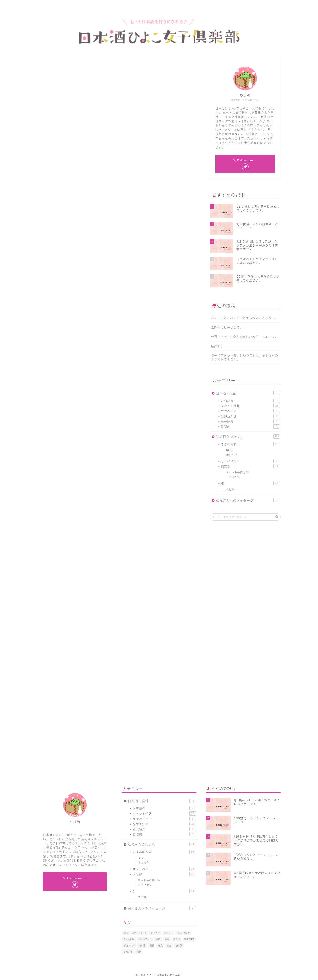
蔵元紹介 (250, 421)
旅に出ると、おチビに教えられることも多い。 (245, 318)
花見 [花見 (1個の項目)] (160, 945)
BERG (230, 450)
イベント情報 (250, 406)
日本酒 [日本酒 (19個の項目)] (142, 945)
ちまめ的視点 (47, 66)
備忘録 (250, 466)
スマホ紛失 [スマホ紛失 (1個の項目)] (129, 939)
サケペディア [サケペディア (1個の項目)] (183, 933)
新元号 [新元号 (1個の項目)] (177, 939)
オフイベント (250, 461)
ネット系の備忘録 (237, 472)
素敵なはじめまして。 (227, 327)
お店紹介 (250, 401)
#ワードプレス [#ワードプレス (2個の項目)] (140, 933)
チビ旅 (230, 489)
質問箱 (250, 426)
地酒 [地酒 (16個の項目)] (167, 939)
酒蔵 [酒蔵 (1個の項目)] (139, 952)
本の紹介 (232, 455)
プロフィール (63, 5)
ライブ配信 (233, 477)
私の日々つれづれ (248, 437)
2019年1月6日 (137, 290)
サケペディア (250, 411)
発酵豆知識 (250, 416)
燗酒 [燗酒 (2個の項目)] (152, 945)
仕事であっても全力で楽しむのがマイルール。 (244, 337)
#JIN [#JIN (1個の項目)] (126, 933)
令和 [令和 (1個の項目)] (158, 939)
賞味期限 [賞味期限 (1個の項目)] (128, 952)
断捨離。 (217, 346)
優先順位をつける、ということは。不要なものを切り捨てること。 (245, 357)
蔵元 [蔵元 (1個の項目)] (169, 945)
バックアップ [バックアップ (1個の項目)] (145, 939)
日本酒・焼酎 (248, 393)
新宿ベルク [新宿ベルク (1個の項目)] (129, 945)
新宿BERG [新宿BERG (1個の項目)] (189, 939)
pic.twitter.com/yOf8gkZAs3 (103, 278)
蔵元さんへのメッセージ (248, 500)
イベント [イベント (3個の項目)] (168, 933)
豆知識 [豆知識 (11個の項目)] (179, 945)
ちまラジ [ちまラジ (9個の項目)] (155, 933)
